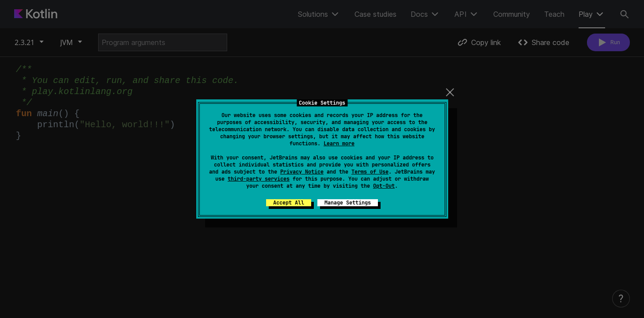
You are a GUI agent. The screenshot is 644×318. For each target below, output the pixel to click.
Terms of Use (370, 172)
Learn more (339, 144)
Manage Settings (348, 203)
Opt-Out (384, 186)
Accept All (289, 203)
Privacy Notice (302, 172)
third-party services (259, 179)
